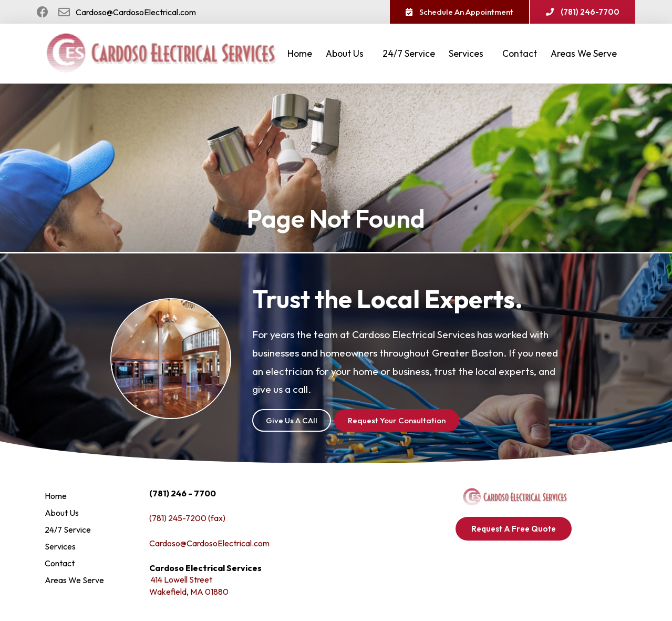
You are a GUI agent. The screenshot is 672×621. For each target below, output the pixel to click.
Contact (520, 53)
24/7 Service (409, 53)
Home (300, 53)
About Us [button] (347, 53)
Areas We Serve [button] (586, 53)
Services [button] (469, 53)
